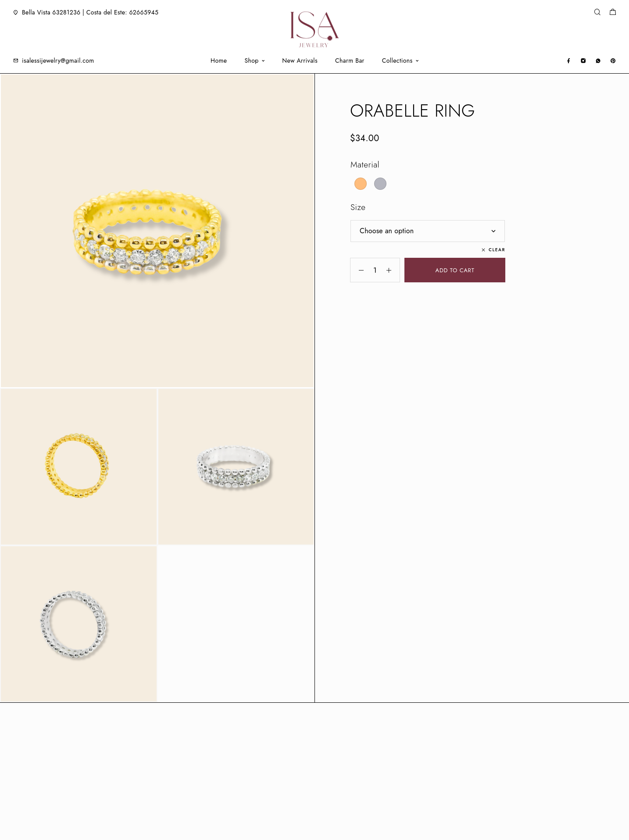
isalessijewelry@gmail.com (58, 61)
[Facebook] (569, 60)
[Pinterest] (613, 60)
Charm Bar (350, 61)
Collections (397, 61)
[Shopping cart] (613, 13)
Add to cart (455, 270)
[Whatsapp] (598, 60)
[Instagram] (583, 60)
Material (365, 165)
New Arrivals (300, 61)
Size (358, 207)
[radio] (361, 184)
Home (219, 61)
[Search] (597, 12)
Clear (497, 250)
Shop (251, 61)
